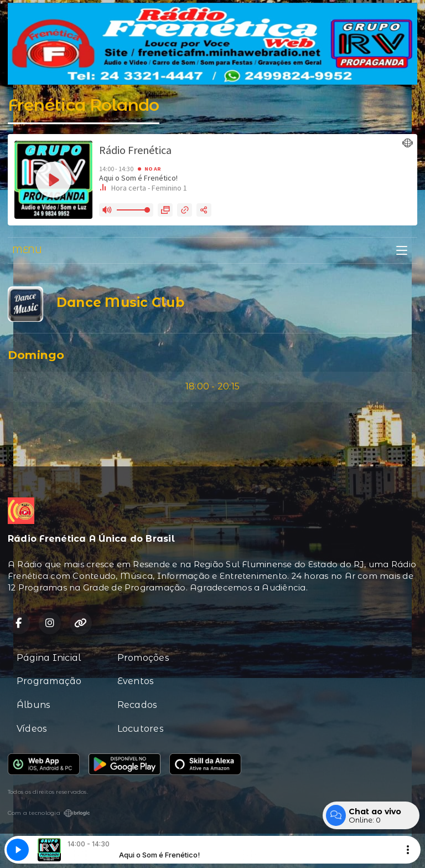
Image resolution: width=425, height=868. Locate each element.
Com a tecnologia (49, 813)
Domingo (36, 355)
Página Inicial (49, 658)
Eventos (136, 681)
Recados (138, 705)
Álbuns (33, 705)
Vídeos (32, 729)
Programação (49, 681)
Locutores (141, 729)
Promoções (143, 658)
